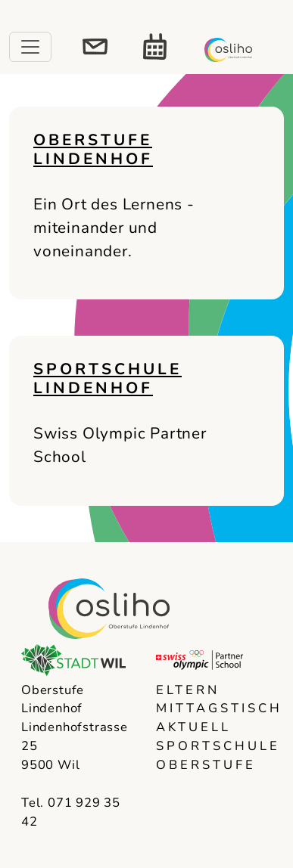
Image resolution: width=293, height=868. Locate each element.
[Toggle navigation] (30, 47)
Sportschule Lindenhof (108, 378)
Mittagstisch (214, 708)
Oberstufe (206, 765)
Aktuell (193, 727)
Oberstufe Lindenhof (93, 149)
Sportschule (214, 746)
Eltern (188, 690)
